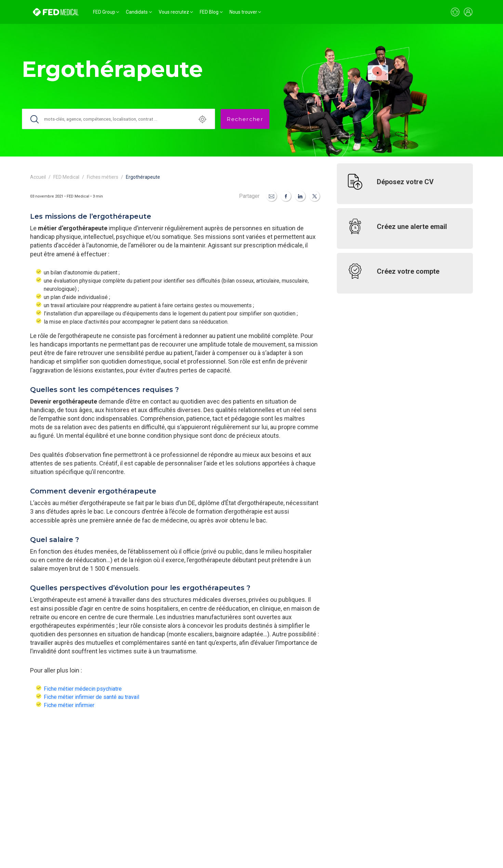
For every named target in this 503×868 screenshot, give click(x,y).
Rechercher (245, 119)
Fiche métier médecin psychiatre (83, 689)
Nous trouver (243, 12)
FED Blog (209, 12)
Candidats (137, 12)
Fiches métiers (103, 177)
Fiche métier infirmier (69, 705)
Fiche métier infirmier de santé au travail (91, 697)
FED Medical (66, 177)
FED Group (104, 12)
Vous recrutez (174, 12)
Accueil (38, 177)
